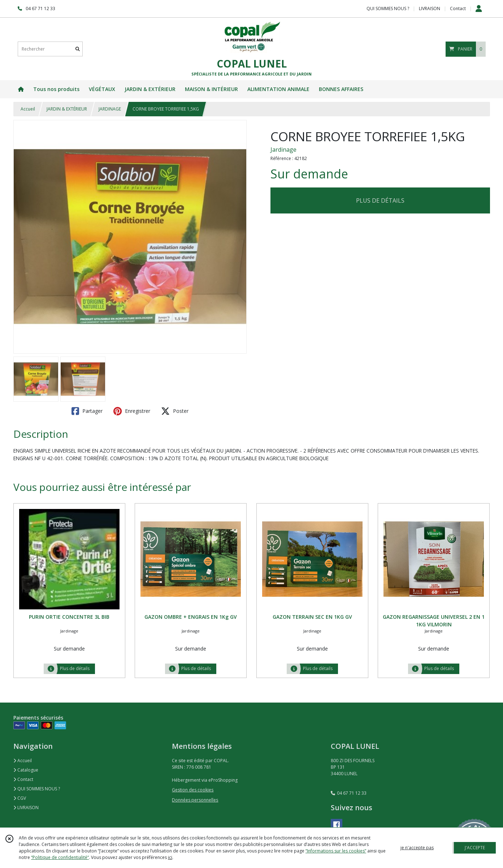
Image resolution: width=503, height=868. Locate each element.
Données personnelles (195, 800)
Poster (175, 411)
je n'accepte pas (417, 848)
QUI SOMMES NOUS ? (37, 789)
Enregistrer (132, 411)
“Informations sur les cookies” (336, 851)
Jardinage (283, 150)
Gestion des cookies (193, 790)
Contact (458, 8)
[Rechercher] (78, 49)
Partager (87, 411)
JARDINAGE (110, 109)
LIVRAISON (26, 807)
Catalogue (26, 770)
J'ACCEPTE (475, 848)
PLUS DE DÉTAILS (380, 200)
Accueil (28, 109)
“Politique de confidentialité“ (60, 857)
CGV (20, 798)
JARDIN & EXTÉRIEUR (67, 109)
